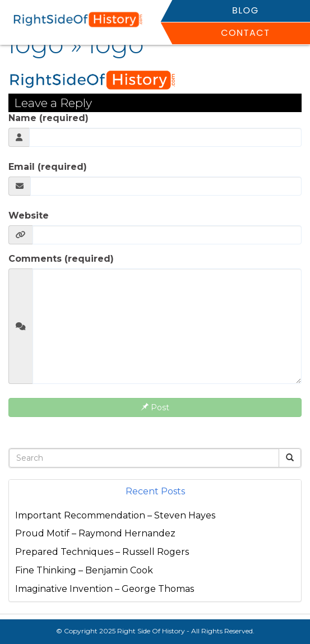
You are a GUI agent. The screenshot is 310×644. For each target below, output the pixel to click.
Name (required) (48, 118)
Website (29, 216)
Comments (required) (61, 259)
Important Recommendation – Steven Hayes (115, 515)
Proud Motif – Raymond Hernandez (95, 533)
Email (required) (48, 167)
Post (155, 407)
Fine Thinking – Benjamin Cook (84, 570)
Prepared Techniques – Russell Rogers (102, 552)
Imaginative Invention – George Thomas (105, 589)
